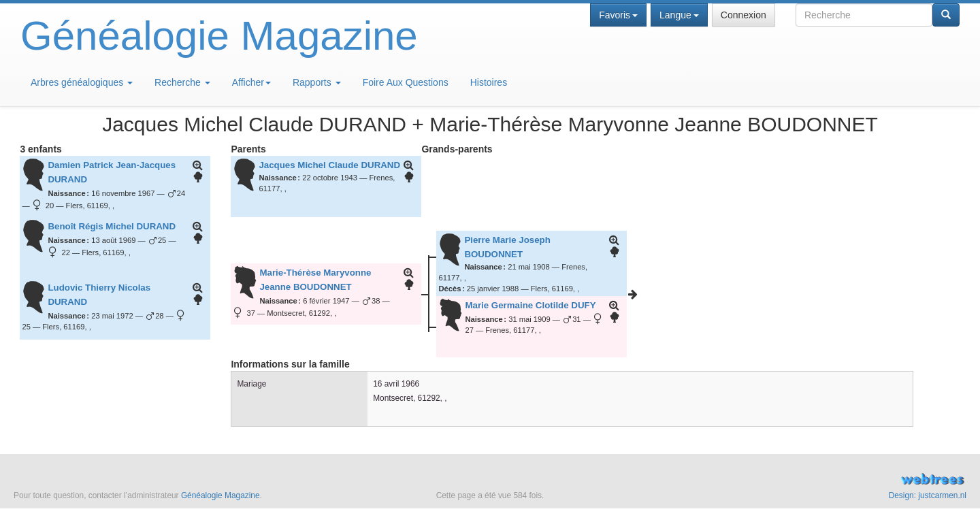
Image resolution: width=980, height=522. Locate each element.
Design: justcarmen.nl (928, 495)
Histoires (489, 82)
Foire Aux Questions (406, 82)
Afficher (251, 82)
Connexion (744, 15)
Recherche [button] (182, 82)
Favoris (618, 15)
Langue (679, 15)
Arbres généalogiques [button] (82, 82)
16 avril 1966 (396, 384)
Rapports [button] (317, 82)
